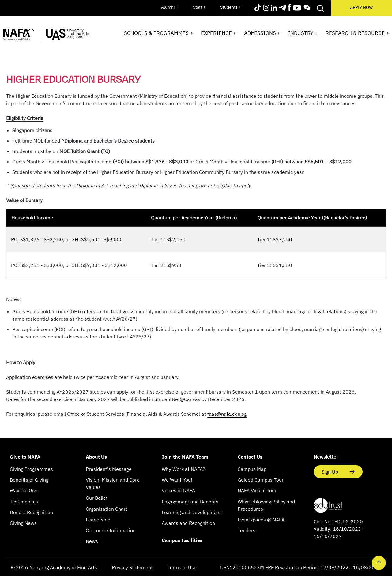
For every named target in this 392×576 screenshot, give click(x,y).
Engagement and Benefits (190, 502)
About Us (96, 457)
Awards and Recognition (188, 523)
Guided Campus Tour (261, 480)
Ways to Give (24, 490)
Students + (231, 7)
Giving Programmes (31, 469)
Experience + (219, 33)
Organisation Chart (107, 509)
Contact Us (250, 457)
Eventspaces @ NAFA (261, 520)
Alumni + (170, 7)
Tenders (247, 530)
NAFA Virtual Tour (257, 490)
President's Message (109, 469)
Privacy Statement (132, 567)
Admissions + (262, 33)
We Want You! (177, 480)
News (92, 541)
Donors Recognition (31, 512)
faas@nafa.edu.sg (227, 414)
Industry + (303, 33)
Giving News (23, 523)
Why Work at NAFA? (183, 469)
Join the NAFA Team (185, 457)
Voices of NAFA (178, 490)
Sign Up (330, 472)
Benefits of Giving (29, 480)
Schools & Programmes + (158, 33)
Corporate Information (111, 530)
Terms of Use (182, 567)
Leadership (98, 520)
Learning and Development (191, 512)
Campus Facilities (182, 540)
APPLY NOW (361, 7)
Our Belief (97, 498)
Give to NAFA (25, 457)
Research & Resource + (357, 33)
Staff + (199, 7)
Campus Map (252, 469)
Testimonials (24, 502)
